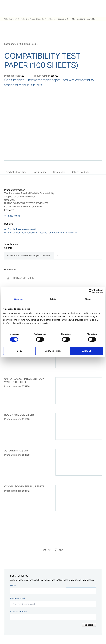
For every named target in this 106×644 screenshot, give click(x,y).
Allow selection (53, 351)
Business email (18, 598)
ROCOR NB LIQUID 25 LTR (19, 415)
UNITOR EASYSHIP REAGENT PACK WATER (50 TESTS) (24, 380)
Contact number (19, 612)
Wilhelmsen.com (11, 19)
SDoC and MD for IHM (20, 278)
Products (23, 19)
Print (49, 550)
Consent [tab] (18, 299)
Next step (89, 625)
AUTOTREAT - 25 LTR (16, 451)
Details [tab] (53, 299)
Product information (16, 172)
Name (13, 585)
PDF (61, 550)
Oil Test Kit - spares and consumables (81, 19)
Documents (59, 172)
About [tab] (88, 299)
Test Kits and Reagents (55, 19)
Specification (40, 172)
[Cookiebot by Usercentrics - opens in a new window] (91, 291)
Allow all (87, 351)
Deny (19, 351)
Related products (80, 172)
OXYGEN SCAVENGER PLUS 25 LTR (24, 486)
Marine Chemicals (37, 19)
